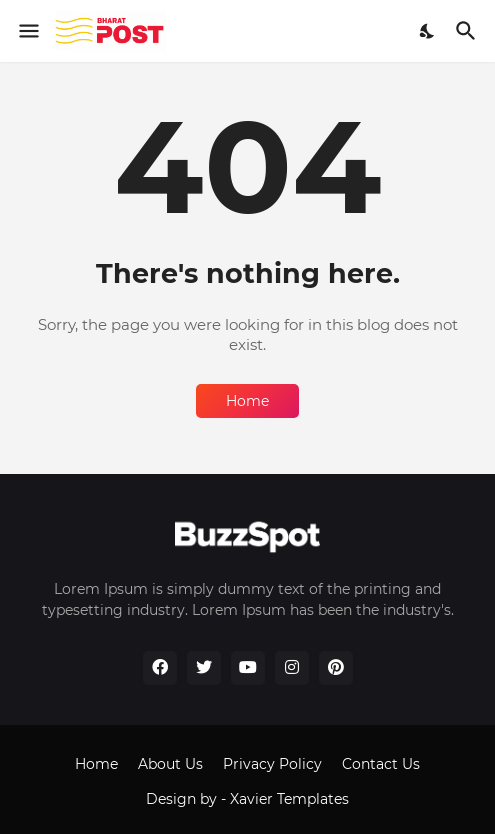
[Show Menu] (27, 31)
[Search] (468, 31)
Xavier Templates (289, 799)
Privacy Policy (272, 764)
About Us (170, 764)
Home (247, 401)
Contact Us (381, 764)
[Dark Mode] (428, 31)
